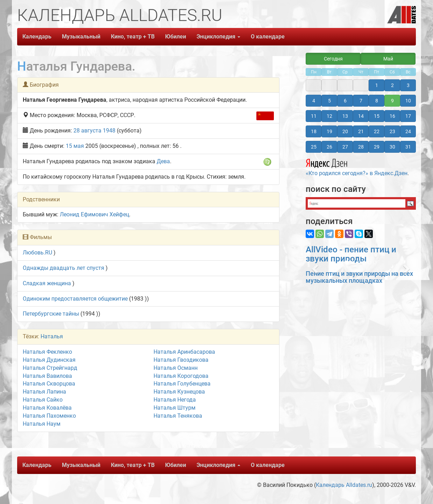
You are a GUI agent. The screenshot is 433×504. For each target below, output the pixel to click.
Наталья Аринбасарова (184, 352)
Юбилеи (176, 37)
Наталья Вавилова (47, 376)
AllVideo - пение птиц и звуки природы (351, 254)
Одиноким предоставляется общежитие (75, 299)
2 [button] (392, 85)
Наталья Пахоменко (49, 416)
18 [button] (314, 131)
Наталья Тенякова (178, 416)
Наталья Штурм (175, 408)
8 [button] (377, 101)
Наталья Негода (175, 400)
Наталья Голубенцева (182, 384)
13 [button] (345, 116)
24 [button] (408, 131)
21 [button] (361, 131)
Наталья (52, 336)
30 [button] (392, 147)
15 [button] (377, 116)
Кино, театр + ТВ (133, 37)
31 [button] (408, 147)
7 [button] (361, 101)
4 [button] (314, 101)
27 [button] (345, 147)
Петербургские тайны (51, 314)
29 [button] (377, 147)
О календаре (268, 37)
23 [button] (392, 131)
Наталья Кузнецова (179, 392)
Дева (163, 161)
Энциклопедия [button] (218, 37)
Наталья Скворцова (49, 384)
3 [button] (408, 85)
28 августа (87, 131)
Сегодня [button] (333, 59)
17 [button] (408, 116)
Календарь (37, 37)
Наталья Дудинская (49, 360)
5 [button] (329, 101)
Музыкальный (81, 37)
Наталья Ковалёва (47, 408)
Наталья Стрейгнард (50, 368)
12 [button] (329, 116)
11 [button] (314, 116)
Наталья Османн (176, 368)
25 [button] (314, 147)
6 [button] (345, 101)
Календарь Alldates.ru (344, 485)
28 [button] (361, 147)
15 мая (75, 146)
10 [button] (408, 101)
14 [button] (361, 116)
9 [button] (392, 101)
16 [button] (392, 116)
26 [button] (329, 147)
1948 (109, 131)
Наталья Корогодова (181, 376)
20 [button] (345, 131)
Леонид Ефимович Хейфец (94, 214)
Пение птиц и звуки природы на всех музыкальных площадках (359, 277)
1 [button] (377, 85)
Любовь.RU (37, 253)
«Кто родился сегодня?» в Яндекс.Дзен (357, 166)
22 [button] (377, 131)
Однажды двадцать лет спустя (63, 268)
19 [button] (329, 131)
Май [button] (388, 59)
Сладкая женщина (47, 283)
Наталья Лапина (44, 392)
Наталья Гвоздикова (181, 360)
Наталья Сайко (43, 400)
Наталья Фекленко (47, 352)
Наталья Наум (42, 424)
